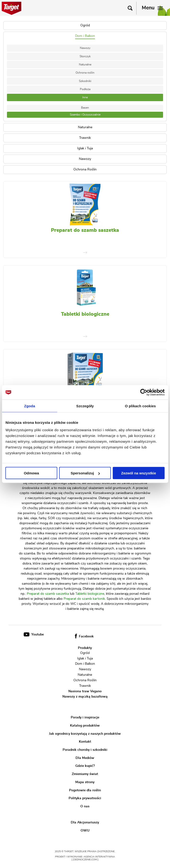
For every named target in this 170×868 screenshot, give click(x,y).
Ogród (85, 653)
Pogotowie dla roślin (85, 790)
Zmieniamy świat (85, 774)
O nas (85, 806)
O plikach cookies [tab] (140, 406)
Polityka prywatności (85, 798)
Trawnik (85, 686)
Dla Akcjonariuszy (85, 822)
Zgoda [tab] (30, 406)
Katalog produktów (85, 726)
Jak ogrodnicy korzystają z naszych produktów (85, 734)
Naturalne (85, 64)
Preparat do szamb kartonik (84, 599)
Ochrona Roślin (85, 680)
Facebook (84, 636)
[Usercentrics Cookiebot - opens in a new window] (144, 392)
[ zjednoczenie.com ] (85, 860)
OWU (85, 831)
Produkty (85, 648)
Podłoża (85, 89)
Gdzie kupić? (85, 766)
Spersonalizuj (85, 473)
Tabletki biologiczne (85, 314)
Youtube (34, 635)
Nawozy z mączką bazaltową (85, 697)
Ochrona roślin (85, 73)
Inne (85, 97)
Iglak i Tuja (85, 658)
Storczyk (85, 56)
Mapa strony (85, 782)
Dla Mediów (85, 758)
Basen (85, 108)
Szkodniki (85, 81)
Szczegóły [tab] (85, 406)
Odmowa (31, 473)
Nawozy (85, 48)
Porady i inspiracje (85, 717)
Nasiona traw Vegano (85, 691)
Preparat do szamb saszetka (85, 230)
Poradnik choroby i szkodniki (85, 750)
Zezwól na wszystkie (139, 473)
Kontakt (85, 742)
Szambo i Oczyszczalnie (85, 115)
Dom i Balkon (85, 664)
